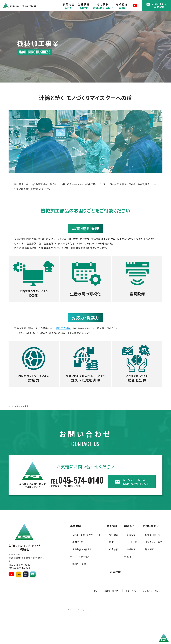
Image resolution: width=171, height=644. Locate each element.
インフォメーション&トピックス (106, 591)
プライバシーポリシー (153, 591)
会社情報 (84, 6)
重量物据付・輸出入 (82, 549)
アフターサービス (81, 557)
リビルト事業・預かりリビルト (87, 535)
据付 (129, 557)
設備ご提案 (78, 542)
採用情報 (150, 549)
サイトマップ (131, 591)
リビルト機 (132, 542)
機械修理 (131, 549)
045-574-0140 (77, 482)
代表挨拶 (114, 549)
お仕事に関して (153, 535)
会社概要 (114, 535)
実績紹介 (122, 6)
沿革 (111, 542)
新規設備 (131, 535)
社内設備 (103, 6)
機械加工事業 (79, 564)
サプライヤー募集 (154, 542)
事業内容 (69, 6)
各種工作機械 (63, 328)
